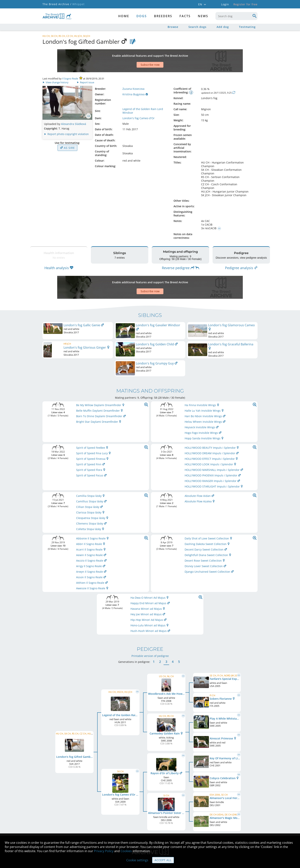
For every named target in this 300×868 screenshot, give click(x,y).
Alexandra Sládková (74, 111)
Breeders (163, 16)
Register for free (245, 4)
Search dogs (197, 27)
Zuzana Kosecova (133, 75)
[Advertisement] (135, 54)
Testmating (247, 27)
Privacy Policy (104, 851)
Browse (173, 27)
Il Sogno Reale (70, 65)
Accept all (163, 860)
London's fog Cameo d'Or (139, 105)
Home (124, 16)
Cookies (126, 851)
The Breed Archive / (57, 4)
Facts (185, 16)
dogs (142, 16)
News (203, 16)
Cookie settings (137, 860)
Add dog (223, 27)
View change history (56, 69)
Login (225, 4)
